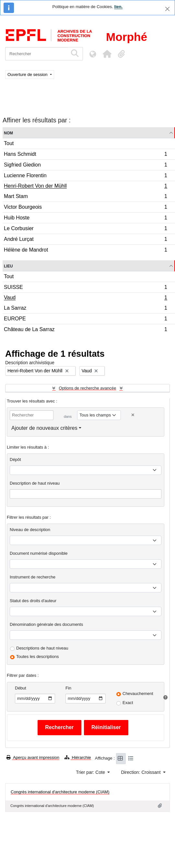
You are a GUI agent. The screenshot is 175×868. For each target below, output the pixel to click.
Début (21, 688)
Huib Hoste (85, 219)
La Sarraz (85, 309)
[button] (107, 54)
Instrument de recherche (33, 577)
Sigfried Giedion (85, 166)
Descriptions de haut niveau (42, 648)
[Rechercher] (36, 54)
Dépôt (15, 459)
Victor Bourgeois (85, 208)
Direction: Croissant (141, 772)
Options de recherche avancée (87, 388)
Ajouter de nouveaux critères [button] (44, 428)
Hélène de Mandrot (85, 251)
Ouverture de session (28, 74)
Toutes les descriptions (38, 657)
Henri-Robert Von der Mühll (85, 187)
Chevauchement (138, 694)
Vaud (85, 298)
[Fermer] (167, 9)
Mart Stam (85, 197)
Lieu (8, 266)
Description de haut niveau (35, 483)
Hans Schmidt (85, 155)
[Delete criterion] (133, 415)
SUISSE (85, 288)
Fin (68, 688)
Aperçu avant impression (33, 757)
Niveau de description (30, 530)
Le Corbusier (85, 229)
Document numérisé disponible (39, 553)
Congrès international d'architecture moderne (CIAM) (60, 792)
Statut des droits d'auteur (33, 601)
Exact (128, 703)
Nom (8, 133)
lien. (118, 7)
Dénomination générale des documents (46, 624)
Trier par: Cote (91, 772)
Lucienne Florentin (85, 176)
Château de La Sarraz (85, 330)
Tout (9, 143)
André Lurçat (85, 240)
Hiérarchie (78, 757)
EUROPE (85, 320)
